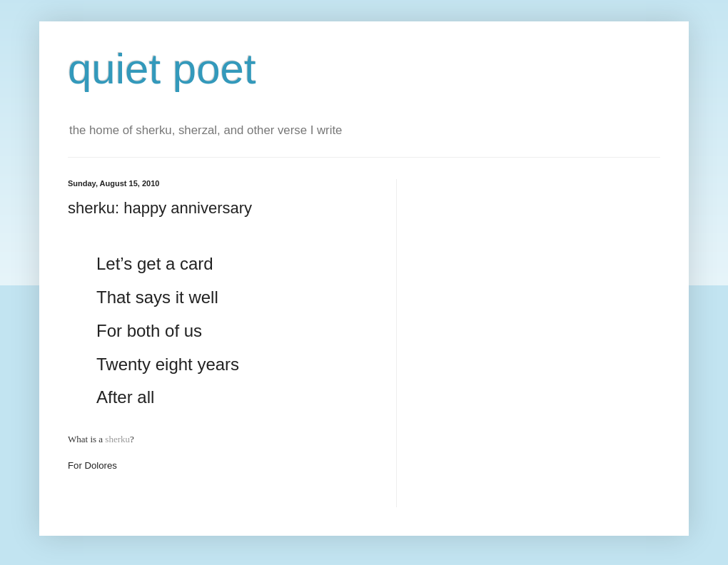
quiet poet (162, 69)
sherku (117, 439)
